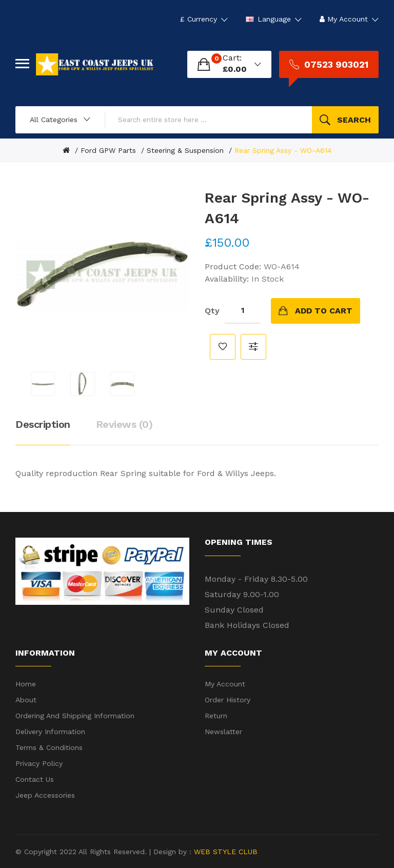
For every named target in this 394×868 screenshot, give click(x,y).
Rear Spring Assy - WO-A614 (283, 150)
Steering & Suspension (185, 150)
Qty (212, 311)
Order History (228, 700)
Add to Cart (324, 311)
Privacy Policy (39, 763)
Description (43, 424)
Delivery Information (50, 732)
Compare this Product (253, 347)
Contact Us (35, 779)
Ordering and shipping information (75, 716)
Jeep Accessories (45, 795)
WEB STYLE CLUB (224, 852)
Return (216, 716)
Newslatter (223, 732)
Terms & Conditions (49, 747)
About (26, 700)
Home (26, 684)
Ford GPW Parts (108, 150)
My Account (225, 684)
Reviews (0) (124, 424)
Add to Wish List (223, 347)
